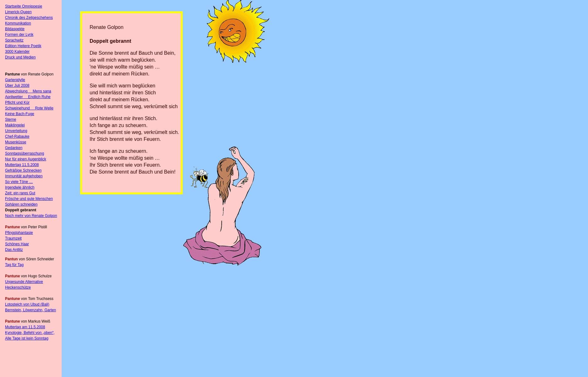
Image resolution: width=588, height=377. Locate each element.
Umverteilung (16, 131)
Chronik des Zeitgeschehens (29, 18)
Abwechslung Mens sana (28, 91)
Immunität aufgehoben (24, 176)
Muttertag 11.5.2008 (22, 165)
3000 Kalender (17, 52)
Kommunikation (18, 23)
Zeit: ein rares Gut (20, 193)
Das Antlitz (14, 250)
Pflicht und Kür (17, 103)
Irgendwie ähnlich (20, 187)
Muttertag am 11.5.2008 (25, 327)
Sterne (11, 119)
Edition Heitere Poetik (23, 46)
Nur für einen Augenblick (26, 159)
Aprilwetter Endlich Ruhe (28, 97)
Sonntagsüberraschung (25, 153)
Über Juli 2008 (17, 86)
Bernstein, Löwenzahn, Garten (31, 310)
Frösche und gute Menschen (29, 199)
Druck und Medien (20, 57)
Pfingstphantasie (19, 233)
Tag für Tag (14, 265)
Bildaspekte (15, 29)
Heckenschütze (18, 287)
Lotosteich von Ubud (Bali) (27, 304)
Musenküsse (16, 142)
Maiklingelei (15, 125)
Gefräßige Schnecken (23, 170)
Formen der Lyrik (19, 35)
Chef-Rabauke (17, 136)
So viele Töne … (19, 182)
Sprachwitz (14, 40)
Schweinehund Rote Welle (29, 108)
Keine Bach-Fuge (20, 114)
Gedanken (14, 148)
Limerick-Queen (18, 12)
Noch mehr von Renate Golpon (31, 216)
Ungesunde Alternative (24, 282)
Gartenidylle (15, 80)
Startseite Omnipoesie (24, 6)
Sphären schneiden (21, 204)
